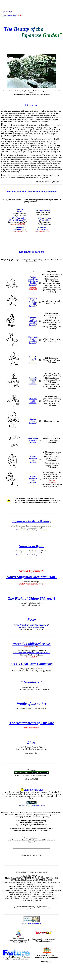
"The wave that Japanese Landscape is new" (32, 653)
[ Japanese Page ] (7, 12)
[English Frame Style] (9, 15)
